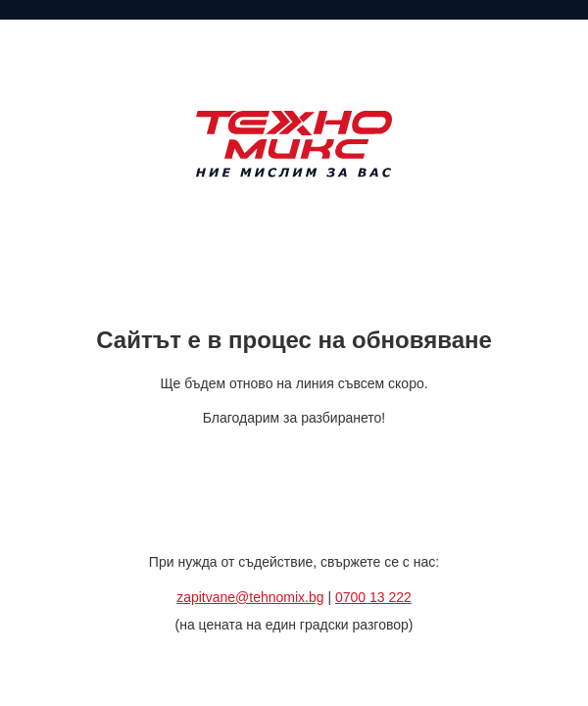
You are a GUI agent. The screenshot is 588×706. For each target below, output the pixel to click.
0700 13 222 (373, 597)
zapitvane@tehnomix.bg (250, 597)
